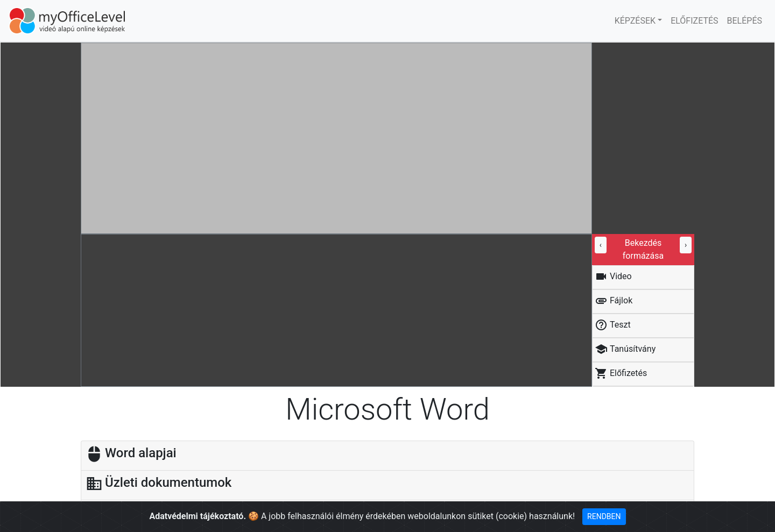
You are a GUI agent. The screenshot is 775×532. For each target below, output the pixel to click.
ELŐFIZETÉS (694, 21)
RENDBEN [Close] (604, 516)
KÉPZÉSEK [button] (635, 21)
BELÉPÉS (745, 21)
